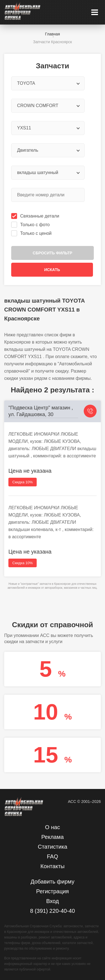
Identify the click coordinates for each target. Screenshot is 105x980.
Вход (53, 901)
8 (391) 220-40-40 (52, 911)
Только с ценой (32, 233)
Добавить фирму (53, 882)
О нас (53, 827)
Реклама (52, 837)
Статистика (53, 847)
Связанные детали (36, 216)
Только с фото (31, 225)
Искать (52, 270)
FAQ (52, 856)
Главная (53, 34)
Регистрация (53, 891)
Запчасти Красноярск (53, 42)
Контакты (52, 866)
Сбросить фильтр (53, 253)
